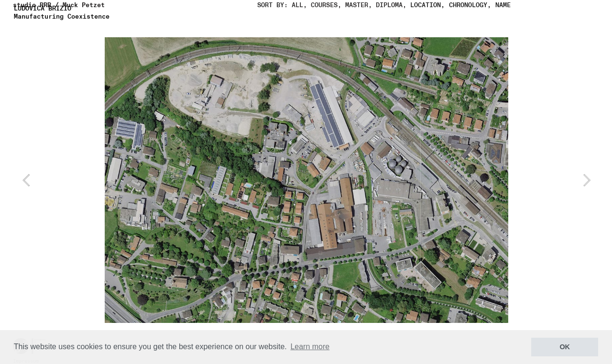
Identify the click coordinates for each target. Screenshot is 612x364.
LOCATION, (427, 5)
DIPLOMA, (391, 5)
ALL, (299, 5)
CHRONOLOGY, (470, 5)
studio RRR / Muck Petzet (59, 5)
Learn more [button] (310, 347)
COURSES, (324, 5)
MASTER (357, 5)
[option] (306, 180)
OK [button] (565, 347)
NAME (503, 5)
